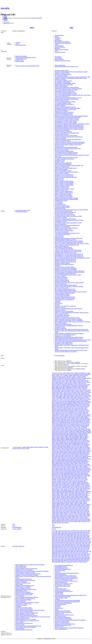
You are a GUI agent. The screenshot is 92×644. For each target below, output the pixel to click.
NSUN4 (63, 448)
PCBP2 (57, 454)
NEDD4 (88, 445)
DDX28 (74, 402)
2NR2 (60, 537)
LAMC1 (71, 428)
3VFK (53, 544)
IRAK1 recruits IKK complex (62, 288)
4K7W (69, 546)
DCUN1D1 (59, 402)
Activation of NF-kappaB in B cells (63, 74)
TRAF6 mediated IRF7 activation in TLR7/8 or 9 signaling (68, 319)
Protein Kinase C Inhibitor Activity (23, 604)
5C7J (67, 549)
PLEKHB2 (84, 456)
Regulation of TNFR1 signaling (62, 167)
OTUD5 (70, 451)
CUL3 (64, 400)
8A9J (71, 558)
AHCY (54, 376)
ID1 (66, 421)
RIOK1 (74, 469)
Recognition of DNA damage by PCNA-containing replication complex (71, 72)
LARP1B (54, 429)
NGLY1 (82, 446)
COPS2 (67, 398)
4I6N (87, 545)
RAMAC (54, 467)
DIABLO (61, 403)
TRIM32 (58, 498)
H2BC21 (67, 416)
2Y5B (53, 538)
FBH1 (82, 409)
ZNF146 (81, 520)
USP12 (80, 508)
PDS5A (88, 454)
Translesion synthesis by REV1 (62, 70)
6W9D (76, 554)
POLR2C (78, 458)
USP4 (88, 511)
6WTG (53, 555)
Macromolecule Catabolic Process (63, 585)
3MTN (72, 541)
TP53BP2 (58, 495)
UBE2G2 (77, 503)
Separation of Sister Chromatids (62, 130)
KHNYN (77, 425)
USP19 (65, 510)
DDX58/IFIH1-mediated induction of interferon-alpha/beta (68, 89)
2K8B (62, 535)
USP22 (76, 510)
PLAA (73, 456)
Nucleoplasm (58, 38)
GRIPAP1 (57, 415)
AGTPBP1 (88, 374)
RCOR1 (62, 468)
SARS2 (82, 476)
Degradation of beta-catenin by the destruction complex (68, 108)
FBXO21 (54, 411)
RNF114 (62, 471)
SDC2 (63, 477)
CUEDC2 (54, 400)
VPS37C (66, 515)
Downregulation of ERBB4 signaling (63, 81)
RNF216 (58, 473)
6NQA (81, 551)
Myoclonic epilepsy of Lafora (62, 150)
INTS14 (73, 422)
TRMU (54, 499)
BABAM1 (65, 385)
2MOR (85, 536)
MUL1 (88, 441)
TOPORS (80, 494)
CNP (89, 396)
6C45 (14, 546)
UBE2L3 (54, 504)
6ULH (86, 553)
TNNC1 (83, 493)
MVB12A (54, 442)
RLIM (84, 469)
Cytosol (17, 44)
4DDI (66, 545)
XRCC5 (59, 517)
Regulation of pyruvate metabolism (63, 336)
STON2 (82, 485)
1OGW (77, 531)
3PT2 (65, 542)
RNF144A (87, 471)
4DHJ (69, 545)
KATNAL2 (78, 424)
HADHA (79, 416)
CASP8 (80, 390)
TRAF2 (70, 495)
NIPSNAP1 (55, 447)
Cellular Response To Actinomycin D (24, 623)
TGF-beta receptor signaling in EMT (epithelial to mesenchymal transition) (72, 124)
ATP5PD (57, 383)
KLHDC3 (61, 426)
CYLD (79, 400)
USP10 (73, 508)
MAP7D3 (62, 432)
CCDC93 (82, 391)
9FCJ (81, 562)
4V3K (67, 548)
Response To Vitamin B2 (21, 582)
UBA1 (77, 501)
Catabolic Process (59, 594)
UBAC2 (54, 502)
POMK (87, 458)
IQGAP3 (77, 422)
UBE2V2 (88, 504)
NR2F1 (88, 447)
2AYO (78, 532)
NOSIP (65, 447)
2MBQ (72, 536)
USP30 (60, 511)
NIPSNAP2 (60, 447)
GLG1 (77, 413)
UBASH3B (72, 502)
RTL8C (67, 476)
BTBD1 (54, 389)
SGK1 (82, 478)
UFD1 (74, 507)
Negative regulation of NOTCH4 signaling (65, 293)
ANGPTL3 (69, 377)
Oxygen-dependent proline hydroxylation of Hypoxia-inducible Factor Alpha (72, 77)
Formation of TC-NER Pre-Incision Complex (65, 219)
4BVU (60, 545)
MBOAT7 (85, 433)
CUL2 (61, 400)
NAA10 (80, 442)
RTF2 (60, 476)
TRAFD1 (54, 497)
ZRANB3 (59, 523)
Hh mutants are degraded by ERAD (63, 171)
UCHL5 (66, 507)
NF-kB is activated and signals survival (64, 115)
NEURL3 (68, 446)
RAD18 (76, 465)
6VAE (66, 554)
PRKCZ (68, 462)
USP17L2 (61, 510)
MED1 (61, 434)
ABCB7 (65, 373)
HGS (57, 419)
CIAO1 (69, 396)
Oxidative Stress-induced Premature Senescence (26, 615)
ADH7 (77, 374)
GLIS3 (81, 413)
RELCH (70, 468)
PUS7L (84, 464)
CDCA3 (86, 393)
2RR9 (75, 537)
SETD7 (69, 478)
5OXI (63, 550)
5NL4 (79, 549)
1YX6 (72, 532)
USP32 (67, 511)
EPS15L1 (75, 407)
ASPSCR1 (80, 382)
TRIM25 (81, 497)
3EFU (60, 540)
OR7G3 (72, 450)
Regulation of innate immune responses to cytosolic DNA (68, 145)
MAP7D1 (57, 432)
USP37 (81, 511)
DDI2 (66, 402)
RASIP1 (69, 467)
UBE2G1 (72, 503)
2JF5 (83, 533)
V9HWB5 (19, 529)
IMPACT (54, 422)
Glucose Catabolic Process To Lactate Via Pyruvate (27, 621)
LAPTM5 (84, 428)
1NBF (74, 531)
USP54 (78, 512)
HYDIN (58, 421)
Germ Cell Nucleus (20, 622)
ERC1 (79, 407)
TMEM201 (83, 491)
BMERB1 (69, 387)
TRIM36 (62, 498)
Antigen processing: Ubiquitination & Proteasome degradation (69, 333)
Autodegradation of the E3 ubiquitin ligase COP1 (66, 147)
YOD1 (81, 517)
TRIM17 (68, 497)
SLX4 (75, 481)
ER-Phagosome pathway (60, 80)
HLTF (70, 419)
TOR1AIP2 (85, 494)
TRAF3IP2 (75, 495)
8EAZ (53, 559)
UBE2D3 (54, 503)
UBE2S (76, 504)
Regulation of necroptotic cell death (63, 194)
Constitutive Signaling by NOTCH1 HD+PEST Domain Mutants (70, 142)
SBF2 (89, 476)
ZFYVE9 (73, 520)
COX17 (57, 399)
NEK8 (58, 446)
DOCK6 (77, 404)
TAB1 (83, 486)
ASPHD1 (75, 382)
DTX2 (88, 404)
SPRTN (79, 484)
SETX (73, 478)
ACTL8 (73, 374)
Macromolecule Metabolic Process (63, 569)
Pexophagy (57, 305)
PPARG (60, 459)
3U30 (80, 542)
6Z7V (57, 555)
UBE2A (77, 502)
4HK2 (78, 545)
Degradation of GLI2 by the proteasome (64, 176)
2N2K (57, 537)
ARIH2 (71, 381)
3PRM (62, 542)
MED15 (64, 434)
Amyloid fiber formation (60, 328)
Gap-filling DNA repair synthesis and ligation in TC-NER (68, 223)
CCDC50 (73, 391)
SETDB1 (46, 447)
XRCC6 (63, 517)
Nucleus (57, 37)
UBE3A (54, 506)
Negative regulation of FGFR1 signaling (64, 181)
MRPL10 (82, 437)
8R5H (59, 561)
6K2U (68, 551)
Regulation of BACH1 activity (62, 316)
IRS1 (81, 422)
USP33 (71, 511)
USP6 (82, 512)
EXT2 (72, 408)
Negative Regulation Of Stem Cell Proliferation (26, 569)
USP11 (77, 508)
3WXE (67, 544)
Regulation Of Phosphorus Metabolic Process (26, 589)
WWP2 (85, 516)
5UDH (66, 550)
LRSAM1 (88, 429)
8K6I (73, 559)
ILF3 (85, 421)
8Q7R (56, 561)
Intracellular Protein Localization (23, 592)
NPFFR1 (69, 447)
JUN (70, 424)
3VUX (60, 544)
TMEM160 (77, 491)
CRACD (69, 399)
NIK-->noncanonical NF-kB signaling (64, 195)
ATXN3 (66, 383)
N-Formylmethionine (60, 355)
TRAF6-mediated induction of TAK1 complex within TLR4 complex (71, 292)
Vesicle (56, 51)
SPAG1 (61, 484)
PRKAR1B (59, 462)
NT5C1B (67, 448)
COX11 (54, 399)
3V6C (86, 542)
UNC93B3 (61, 508)
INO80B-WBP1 (63, 422)
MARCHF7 (66, 433)
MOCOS (58, 437)
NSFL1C (54, 448)
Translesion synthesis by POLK (62, 186)
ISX (83, 422)
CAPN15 (63, 390)
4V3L (70, 548)
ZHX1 (77, 520)
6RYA (59, 553)
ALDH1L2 (58, 376)
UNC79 (57, 508)
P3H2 (58, 452)
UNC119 (24, 448)
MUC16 (80, 441)
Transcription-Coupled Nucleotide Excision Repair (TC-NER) (69, 220)
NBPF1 (54, 443)
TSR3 (65, 499)
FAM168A (65, 409)
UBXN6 (54, 507)
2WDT (84, 537)
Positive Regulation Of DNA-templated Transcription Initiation (30, 565)
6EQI (66, 551)
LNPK (76, 429)
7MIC (76, 557)
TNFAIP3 (58, 493)
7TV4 (53, 558)
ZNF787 (67, 521)
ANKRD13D (67, 378)
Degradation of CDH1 (60, 327)
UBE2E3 (68, 503)
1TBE (89, 531)
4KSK (72, 546)
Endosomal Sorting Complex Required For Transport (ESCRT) (69, 283)
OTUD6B (79, 451)
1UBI (53, 532)
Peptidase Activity (59, 608)
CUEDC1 (89, 399)
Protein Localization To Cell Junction (24, 595)
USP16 (57, 510)
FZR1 (66, 412)
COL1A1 (54, 398)
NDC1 (70, 445)
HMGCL (78, 419)
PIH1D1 (54, 456)
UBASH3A (66, 502)
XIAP (88, 516)
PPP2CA (89, 459)
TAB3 (89, 486)
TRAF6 (87, 495)
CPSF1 (61, 399)
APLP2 (84, 379)
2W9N (81, 537)
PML (53, 458)
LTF (56, 430)
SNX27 (54, 484)
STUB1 (54, 486)
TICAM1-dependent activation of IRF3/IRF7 (65, 273)
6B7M (59, 551)
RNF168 (72, 472)
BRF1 (84, 387)
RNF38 (66, 473)
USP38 (85, 511)
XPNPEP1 (54, 517)
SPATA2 (65, 484)
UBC (72, 28)
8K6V (79, 559)
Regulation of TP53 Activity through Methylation (66, 228)
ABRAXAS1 (77, 373)
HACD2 (75, 416)
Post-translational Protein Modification (64, 565)
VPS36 (54, 515)
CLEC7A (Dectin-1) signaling (62, 173)
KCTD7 (54, 425)
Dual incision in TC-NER (61, 221)
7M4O (69, 557)
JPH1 (67, 424)
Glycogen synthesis (59, 146)
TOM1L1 (62, 494)
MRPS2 (86, 438)
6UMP (53, 554)
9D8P (56, 562)
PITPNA (69, 456)
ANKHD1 (79, 377)
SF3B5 (76, 478)
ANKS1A (79, 378)
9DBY (59, 562)
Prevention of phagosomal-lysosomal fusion (65, 297)
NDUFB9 (74, 445)
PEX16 (67, 455)
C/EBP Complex (19, 584)
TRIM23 (77, 497)
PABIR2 (65, 452)
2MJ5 (81, 536)
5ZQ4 (75, 550)
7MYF (79, 557)
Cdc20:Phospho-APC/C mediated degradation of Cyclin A (68, 98)
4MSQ (57, 548)
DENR (86, 402)
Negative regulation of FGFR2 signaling (64, 182)
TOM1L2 (67, 494)
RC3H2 (54, 468)
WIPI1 (28, 448)
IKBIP (74, 421)
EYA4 (76, 408)
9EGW (75, 562)
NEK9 (61, 446)
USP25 (83, 510)
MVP (58, 442)
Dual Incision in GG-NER (61, 217)
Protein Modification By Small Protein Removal (66, 577)
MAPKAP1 (72, 432)
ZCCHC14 (77, 519)
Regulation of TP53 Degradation (62, 227)
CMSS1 (86, 396)
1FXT (65, 531)
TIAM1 (77, 490)
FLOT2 (88, 411)
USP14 (87, 508)
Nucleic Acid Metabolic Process (62, 623)
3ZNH (77, 544)
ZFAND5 (59, 520)
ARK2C (74, 381)
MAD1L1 (67, 430)
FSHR (57, 412)
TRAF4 (79, 495)
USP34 (74, 511)
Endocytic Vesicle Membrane (62, 50)
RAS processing (59, 303)
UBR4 (79, 506)
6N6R (78, 551)
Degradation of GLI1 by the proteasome (64, 175)
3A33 (68, 538)
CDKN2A (65, 394)
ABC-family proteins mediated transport (64, 151)
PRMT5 (75, 462)
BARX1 (54, 386)
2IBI (78, 533)
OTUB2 (54, 451)
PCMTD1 (64, 454)
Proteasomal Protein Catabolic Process (64, 591)
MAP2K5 (80, 430)
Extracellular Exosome (21, 45)
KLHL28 (75, 426)
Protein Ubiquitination (60, 65)
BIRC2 (86, 386)
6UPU (60, 554)
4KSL (75, 546)
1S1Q (84, 531)
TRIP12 (79, 498)
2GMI (72, 533)
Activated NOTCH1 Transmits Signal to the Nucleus (67, 119)
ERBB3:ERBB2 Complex (21, 591)
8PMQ (88, 559)
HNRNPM (54, 420)
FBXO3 (58, 411)
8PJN (85, 559)
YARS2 (70, 517)
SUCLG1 (61, 486)
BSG (86, 387)
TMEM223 (88, 491)
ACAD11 (89, 373)
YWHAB (85, 517)
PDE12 (76, 454)
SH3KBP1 (54, 480)
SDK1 (76, 477)
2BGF (82, 532)
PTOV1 (76, 464)
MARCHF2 (88, 432)
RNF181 (80, 472)
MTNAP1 (64, 441)
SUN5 (69, 486)
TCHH (70, 489)
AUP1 (79, 383)
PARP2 (85, 452)
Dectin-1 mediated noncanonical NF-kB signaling (66, 172)
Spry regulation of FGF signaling (62, 82)
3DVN (53, 540)
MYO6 (72, 442)
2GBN (66, 533)
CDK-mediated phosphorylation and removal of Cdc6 (67, 233)
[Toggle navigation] (1, 13)
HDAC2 (62, 417)
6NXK (84, 551)
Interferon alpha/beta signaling (62, 280)
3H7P (66, 540)
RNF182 (84, 472)
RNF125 (74, 471)
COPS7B (79, 398)
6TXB (83, 553)
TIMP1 (81, 490)
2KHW (71, 535)
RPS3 (83, 475)
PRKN (71, 462)
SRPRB (57, 485)
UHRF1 (80, 507)
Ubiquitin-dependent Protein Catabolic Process (66, 576)
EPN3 (68, 407)
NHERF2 (86, 446)
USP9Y (57, 514)
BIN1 (83, 386)
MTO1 (68, 441)
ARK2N (79, 381)
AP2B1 (69, 379)
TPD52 (62, 495)
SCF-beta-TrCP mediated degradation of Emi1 (65, 93)
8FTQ (59, 559)
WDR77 (65, 516)
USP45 (61, 512)
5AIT (59, 549)
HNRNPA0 (87, 419)
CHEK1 (89, 395)
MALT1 (71, 430)
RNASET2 (89, 469)
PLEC (80, 456)
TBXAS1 (57, 489)
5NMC (88, 549)
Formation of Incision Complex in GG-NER (65, 215)
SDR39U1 (80, 477)
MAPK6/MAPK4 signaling (61, 201)
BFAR (80, 386)
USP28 (54, 511)
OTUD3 (62, 451)
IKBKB (78, 421)
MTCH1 (85, 439)
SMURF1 (54, 482)
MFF (80, 434)
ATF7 (53, 383)
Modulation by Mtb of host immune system (65, 298)
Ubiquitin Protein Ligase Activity (62, 586)
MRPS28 (68, 439)
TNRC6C (54, 494)
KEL (69, 425)
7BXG (75, 555)
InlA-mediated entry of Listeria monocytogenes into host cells (69, 257)
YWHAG (54, 519)
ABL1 (72, 373)
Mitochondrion (58, 40)
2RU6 (78, 537)
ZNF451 (54, 521)
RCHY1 (58, 468)
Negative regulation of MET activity (63, 229)
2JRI (86, 533)
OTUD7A (84, 451)
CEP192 (54, 395)
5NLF (82, 549)
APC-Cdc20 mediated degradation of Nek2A (65, 102)
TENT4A (54, 490)
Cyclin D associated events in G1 (62, 234)
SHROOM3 (70, 480)
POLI (74, 458)
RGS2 (53, 469)
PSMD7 (62, 464)
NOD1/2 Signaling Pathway (61, 86)
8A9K (74, 558)
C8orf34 (79, 389)
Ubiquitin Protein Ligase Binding (62, 61)
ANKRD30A (74, 378)
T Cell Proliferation (20, 596)
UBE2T (80, 504)
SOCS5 (57, 484)
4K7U (66, 546)
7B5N (66, 555)
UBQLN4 (75, 506)
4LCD (78, 546)
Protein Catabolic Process (61, 589)
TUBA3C (79, 499)
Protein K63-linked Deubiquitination (63, 603)
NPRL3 (81, 447)
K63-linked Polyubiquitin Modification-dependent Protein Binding (70, 620)
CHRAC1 (61, 396)
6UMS (57, 554)
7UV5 (56, 558)
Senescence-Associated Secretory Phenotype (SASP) (67, 133)
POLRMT (82, 458)
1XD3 (62, 532)
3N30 (76, 541)
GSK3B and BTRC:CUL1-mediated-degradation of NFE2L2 (69, 326)
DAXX (82, 400)
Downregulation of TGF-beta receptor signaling (66, 121)
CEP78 (61, 395)
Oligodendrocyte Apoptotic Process (24, 608)
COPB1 (64, 398)
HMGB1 (73, 419)
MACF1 (62, 430)
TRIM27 (54, 498)
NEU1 (65, 446)
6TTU (77, 553)
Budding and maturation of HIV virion (64, 85)
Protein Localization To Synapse (23, 588)
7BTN (17, 546)
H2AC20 (62, 416)
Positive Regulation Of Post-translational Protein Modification (69, 628)
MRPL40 (72, 438)
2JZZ (53, 535)
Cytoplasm (18, 42)
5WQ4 (69, 550)
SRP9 (53, 485)
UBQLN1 (65, 506)
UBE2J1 (81, 503)
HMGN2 (82, 419)
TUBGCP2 (59, 501)
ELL (81, 406)
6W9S (82, 554)
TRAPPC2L (63, 497)
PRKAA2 (54, 462)
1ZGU (75, 532)
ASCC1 (63, 382)
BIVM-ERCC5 (62, 387)
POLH (71, 458)
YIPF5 (73, 517)
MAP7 (53, 432)
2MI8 (79, 536)
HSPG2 (85, 420)
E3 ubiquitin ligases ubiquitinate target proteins (66, 253)
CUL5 (75, 400)
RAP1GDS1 (59, 467)
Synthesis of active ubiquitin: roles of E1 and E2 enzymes (68, 250)
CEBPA (24, 447)
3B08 (78, 538)
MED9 (72, 434)
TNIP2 (70, 493)
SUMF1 (65, 486)
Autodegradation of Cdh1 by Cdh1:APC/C (65, 91)
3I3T (75, 540)
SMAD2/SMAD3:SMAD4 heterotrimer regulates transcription (69, 128)
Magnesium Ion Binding (21, 56)
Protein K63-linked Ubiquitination (63, 617)
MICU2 (63, 435)
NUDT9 (76, 448)
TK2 (86, 490)
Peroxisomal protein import (61, 277)
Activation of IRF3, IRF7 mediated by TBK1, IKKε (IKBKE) (69, 286)
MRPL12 (87, 437)
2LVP (59, 536)
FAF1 (83, 408)
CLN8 (76, 396)
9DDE (62, 562)
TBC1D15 (73, 488)
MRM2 (74, 437)
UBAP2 (62, 502)
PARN (77, 452)
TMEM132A (71, 491)
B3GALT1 (54, 385)
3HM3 (72, 540)
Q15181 (14, 529)
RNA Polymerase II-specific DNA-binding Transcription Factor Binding (32, 571)
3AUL (75, 538)
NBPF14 (71, 443)
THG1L (69, 490)
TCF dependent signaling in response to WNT (65, 109)
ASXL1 (84, 382)
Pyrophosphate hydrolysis (21, 212)
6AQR (56, 551)
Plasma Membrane (59, 46)
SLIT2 (71, 481)
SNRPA (79, 482)
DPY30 (84, 404)
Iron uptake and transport (61, 284)
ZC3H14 (72, 519)
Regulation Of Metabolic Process (23, 583)
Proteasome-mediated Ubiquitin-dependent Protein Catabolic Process (71, 595)
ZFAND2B (87, 519)
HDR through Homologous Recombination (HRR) (66, 199)
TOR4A (54, 495)
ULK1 (88, 507)
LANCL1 (75, 428)
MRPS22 (54, 439)
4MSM (54, 548)
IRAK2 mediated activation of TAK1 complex (65, 290)
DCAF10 (54, 402)
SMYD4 (63, 482)
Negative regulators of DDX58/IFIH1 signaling (66, 285)
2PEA (72, 537)
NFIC (75, 446)
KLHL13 (70, 426)
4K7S (63, 546)
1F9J (62, 531)
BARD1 (88, 385)
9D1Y (88, 561)
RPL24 (83, 473)
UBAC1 (87, 501)
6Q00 (53, 553)
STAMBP (72, 485)
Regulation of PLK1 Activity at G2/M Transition (66, 135)
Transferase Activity (59, 613)
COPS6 (75, 398)
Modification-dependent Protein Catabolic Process (66, 66)
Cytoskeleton (18, 606)
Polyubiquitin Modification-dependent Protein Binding (67, 600)
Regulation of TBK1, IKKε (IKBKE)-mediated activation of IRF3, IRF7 (71, 329)
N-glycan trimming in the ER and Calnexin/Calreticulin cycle (69, 165)
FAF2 (86, 408)
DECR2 (82, 402)
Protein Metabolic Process (61, 567)
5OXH (60, 550)
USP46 (64, 512)
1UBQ (56, 532)
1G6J (68, 531)
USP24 (79, 510)
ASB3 (60, 382)
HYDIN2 (62, 421)
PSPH (69, 464)
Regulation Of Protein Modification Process (65, 624)
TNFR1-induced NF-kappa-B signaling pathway (66, 168)
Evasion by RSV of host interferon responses (65, 335)
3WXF (70, 544)
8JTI (65, 559)
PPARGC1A (64, 459)
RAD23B (85, 465)
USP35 (78, 511)
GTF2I (75, 415)
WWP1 (81, 516)
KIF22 (53, 426)
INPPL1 (69, 422)
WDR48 (88, 515)
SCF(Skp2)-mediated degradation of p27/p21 (65, 107)
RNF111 (57, 471)
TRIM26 (86, 497)
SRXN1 (68, 485)
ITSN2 (57, 424)
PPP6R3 (77, 460)
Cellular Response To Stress (61, 598)
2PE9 (69, 537)
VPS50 (70, 515)
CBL (53, 391)
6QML (56, 553)
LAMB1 (66, 428)
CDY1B (75, 394)
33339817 (82, 369)
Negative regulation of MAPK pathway (64, 193)
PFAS (70, 455)
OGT (57, 450)
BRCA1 (76, 387)
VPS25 (84, 514)
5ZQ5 (78, 550)
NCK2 (53, 445)
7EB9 (85, 555)
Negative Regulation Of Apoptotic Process (25, 598)
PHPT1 (87, 455)
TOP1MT (71, 494)
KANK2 (73, 424)
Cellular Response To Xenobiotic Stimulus (25, 572)
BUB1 (67, 389)
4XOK (76, 548)
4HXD (81, 545)
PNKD (59, 458)
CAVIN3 (89, 390)
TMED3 (54, 491)
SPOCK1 (74, 484)
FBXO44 (67, 411)
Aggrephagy (58, 301)
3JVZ (86, 540)
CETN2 (72, 395)
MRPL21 (59, 438)
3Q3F (71, 542)
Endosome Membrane (60, 47)
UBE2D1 (85, 502)
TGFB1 (62, 490)
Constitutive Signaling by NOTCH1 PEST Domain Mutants (69, 137)
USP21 (72, 510)
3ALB (71, 538)
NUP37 (85, 448)
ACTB (61, 374)
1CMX (56, 531)
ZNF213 (89, 520)
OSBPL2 (76, 450)
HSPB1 (32, 447)
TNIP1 (66, 493)
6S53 (62, 553)
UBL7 (61, 506)
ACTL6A (69, 374)
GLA (74, 413)
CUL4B (72, 400)
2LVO (56, 536)
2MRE (88, 536)
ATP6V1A (61, 383)
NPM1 (77, 447)
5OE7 (53, 550)
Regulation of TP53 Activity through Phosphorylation (67, 225)
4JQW (56, 546)
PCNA (68, 454)
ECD (56, 406)
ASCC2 (67, 382)
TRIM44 (71, 498)
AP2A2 (66, 379)
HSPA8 (81, 420)
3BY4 (84, 538)
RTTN (70, 476)
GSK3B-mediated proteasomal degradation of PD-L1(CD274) (69, 337)
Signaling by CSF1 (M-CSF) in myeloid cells (65, 306)
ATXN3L (70, 383)
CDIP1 (57, 394)
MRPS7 (72, 439)
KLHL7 (79, 426)
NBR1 (82, 443)
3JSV (83, 540)
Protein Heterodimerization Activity (24, 579)
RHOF (61, 469)
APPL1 (60, 381)
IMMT (88, 421)
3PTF (68, 542)
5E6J (73, 549)
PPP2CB (54, 460)
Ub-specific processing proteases (62, 206)
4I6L (84, 545)
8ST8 (71, 561)
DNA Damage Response (60, 604)
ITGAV (89, 422)
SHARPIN (59, 480)
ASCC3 (71, 382)
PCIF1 (60, 454)
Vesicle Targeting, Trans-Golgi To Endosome (26, 627)
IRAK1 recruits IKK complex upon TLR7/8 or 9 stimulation (69, 320)
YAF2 (66, 517)
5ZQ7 (84, 550)
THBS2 (66, 490)
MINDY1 (67, 435)
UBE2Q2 (67, 504)
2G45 (53, 533)
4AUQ (89, 544)
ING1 (58, 422)
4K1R (60, 546)
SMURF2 (59, 482)
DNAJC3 (59, 404)
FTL (60, 412)
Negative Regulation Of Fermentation (24, 609)
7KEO (59, 557)
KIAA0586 (82, 425)
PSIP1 (68, 463)
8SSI (65, 561)
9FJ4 (86, 562)
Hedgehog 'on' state (59, 178)
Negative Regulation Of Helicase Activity (25, 614)
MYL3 (69, 442)
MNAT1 (54, 437)
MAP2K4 (76, 430)
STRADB (87, 485)
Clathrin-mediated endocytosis (62, 246)
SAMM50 (78, 476)
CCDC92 (77, 391)
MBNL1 (80, 433)
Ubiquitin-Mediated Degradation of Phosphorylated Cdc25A (69, 238)
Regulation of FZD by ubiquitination (63, 163)
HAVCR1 (88, 416)
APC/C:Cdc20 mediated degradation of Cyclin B (66, 90)
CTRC (85, 399)
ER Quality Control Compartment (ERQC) (65, 267)
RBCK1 (82, 467)
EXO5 (65, 408)
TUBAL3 (54, 501)
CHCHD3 (81, 395)
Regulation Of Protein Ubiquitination (63, 612)
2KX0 (84, 535)
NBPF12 (66, 443)
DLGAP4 (66, 403)
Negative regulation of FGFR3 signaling (64, 184)
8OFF (82, 559)
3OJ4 (56, 542)
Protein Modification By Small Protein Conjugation (67, 573)
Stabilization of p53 (59, 237)
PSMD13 (81, 463)
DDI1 (63, 402)
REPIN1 (74, 468)
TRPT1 (57, 499)
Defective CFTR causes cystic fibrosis (64, 197)
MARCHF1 (83, 432)
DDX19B (70, 402)
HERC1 (82, 417)
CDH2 (89, 393)
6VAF (69, 554)
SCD (57, 477)
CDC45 (78, 393)
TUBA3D (83, 499)
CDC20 (58, 393)
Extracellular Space (59, 35)
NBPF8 (75, 443)
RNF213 (54, 473)
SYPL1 (80, 486)
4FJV (75, 545)
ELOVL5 (84, 406)
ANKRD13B (61, 378)
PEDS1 (54, 455)
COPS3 (71, 398)
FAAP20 (79, 408)
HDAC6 (70, 417)
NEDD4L (54, 446)
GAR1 (76, 412)
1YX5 (69, 532)
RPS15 (73, 475)
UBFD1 (58, 506)
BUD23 (71, 389)
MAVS (76, 433)
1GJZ (71, 531)
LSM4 (53, 430)
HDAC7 (74, 417)
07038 (53, 526)
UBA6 (84, 501)
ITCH (86, 422)
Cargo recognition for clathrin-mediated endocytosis (67, 245)
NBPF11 (62, 443)
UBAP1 (58, 502)
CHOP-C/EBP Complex (21, 566)
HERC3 (86, 417)
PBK (88, 452)
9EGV (72, 562)
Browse (5, 16)
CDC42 (69, 393)
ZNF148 (85, 520)
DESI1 (89, 402)
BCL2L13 (69, 386)
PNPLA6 (63, 458)
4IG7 (89, 545)
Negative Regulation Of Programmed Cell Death (27, 597)
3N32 (78, 541)
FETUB (75, 411)
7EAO (82, 555)
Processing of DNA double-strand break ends (65, 212)
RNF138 (83, 471)
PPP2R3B (68, 460)
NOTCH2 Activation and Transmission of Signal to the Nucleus (69, 143)
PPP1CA (76, 459)
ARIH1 (67, 381)
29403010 (78, 369)
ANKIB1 (84, 377)
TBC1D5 (87, 488)
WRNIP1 (73, 516)
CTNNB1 (81, 399)
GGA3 (67, 413)
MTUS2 (76, 441)
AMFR (74, 376)
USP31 (64, 511)
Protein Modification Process (61, 568)
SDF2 (73, 477)
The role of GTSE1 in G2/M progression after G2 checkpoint (69, 242)
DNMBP (68, 404)
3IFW (77, 540)
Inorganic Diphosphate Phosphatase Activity (26, 57)
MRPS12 (77, 438)
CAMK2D (59, 390)
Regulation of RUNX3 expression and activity (65, 262)
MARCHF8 (72, 433)
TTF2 (75, 499)
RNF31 (62, 473)
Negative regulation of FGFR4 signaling (64, 185)
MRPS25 (63, 439)
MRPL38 (68, 438)
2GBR (69, 533)
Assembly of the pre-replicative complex (64, 231)
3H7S (69, 540)
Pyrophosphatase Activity (21, 59)
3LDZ (66, 541)
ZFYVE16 (68, 520)
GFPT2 (57, 413)
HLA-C (66, 419)
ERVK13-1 (54, 408)
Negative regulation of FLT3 (61, 314)
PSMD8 (66, 464)
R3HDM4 (54, 465)
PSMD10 (76, 463)
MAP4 (89, 430)
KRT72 (87, 426)
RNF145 (59, 472)
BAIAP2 (81, 385)
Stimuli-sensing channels (61, 138)
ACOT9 (54, 374)
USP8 (88, 512)
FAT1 (79, 409)
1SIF (86, 531)
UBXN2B (87, 506)
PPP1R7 (85, 459)
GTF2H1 (62, 415)
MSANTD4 (80, 439)
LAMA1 (58, 428)
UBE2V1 (84, 504)
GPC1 (87, 413)
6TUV (80, 553)
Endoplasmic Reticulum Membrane (63, 43)
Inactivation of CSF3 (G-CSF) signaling (64, 311)
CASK (77, 390)
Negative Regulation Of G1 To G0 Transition (26, 619)
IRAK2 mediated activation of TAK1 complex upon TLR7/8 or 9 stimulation (72, 322)
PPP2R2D (63, 460)
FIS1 (81, 411)
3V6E (89, 542)
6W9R (79, 554)
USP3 (57, 511)
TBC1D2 (82, 488)
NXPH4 (54, 450)
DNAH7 (79, 403)
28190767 (39, 18)
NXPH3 (89, 448)
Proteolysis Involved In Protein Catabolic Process (66, 581)
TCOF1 (73, 489)
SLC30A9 (85, 480)
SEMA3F (54, 478)
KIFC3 (57, 426)
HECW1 (78, 417)
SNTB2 (83, 482)
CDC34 (65, 393)
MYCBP (61, 442)
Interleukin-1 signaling (60, 276)
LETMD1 (59, 429)
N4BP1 (76, 442)
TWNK (64, 501)
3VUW (57, 544)
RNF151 (63, 472)
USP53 (75, 512)
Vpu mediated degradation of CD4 (63, 103)
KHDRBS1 (72, 425)
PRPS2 (54, 463)
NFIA (72, 446)
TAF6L (60, 488)
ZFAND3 (54, 520)
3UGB (83, 542)
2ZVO (65, 538)
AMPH (82, 376)
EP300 (58, 407)
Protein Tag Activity (59, 59)
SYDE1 (76, 486)
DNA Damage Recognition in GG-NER (64, 214)
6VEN (72, 554)
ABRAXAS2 (83, 373)
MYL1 (65, 442)
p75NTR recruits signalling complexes (64, 113)
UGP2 (77, 507)
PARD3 (74, 452)
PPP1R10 (80, 459)
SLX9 (78, 481)
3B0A (80, 538)
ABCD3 (69, 373)
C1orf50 (75, 389)
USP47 (68, 512)
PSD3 (65, 463)
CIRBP (72, 396)
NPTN (84, 447)
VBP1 (66, 514)
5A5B (85, 548)
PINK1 (62, 456)
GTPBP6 (54, 416)
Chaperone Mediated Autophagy (62, 294)
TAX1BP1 (68, 488)
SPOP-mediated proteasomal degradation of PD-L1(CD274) (69, 339)
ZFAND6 (63, 520)
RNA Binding (58, 57)
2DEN (85, 532)
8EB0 (56, 559)
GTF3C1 (84, 415)
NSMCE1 (59, 448)
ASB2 (57, 382)
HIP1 (60, 419)
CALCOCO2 (84, 389)
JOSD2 (64, 424)
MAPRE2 (77, 432)
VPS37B (62, 515)
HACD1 (71, 416)
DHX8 (57, 403)
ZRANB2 (54, 523)
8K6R (76, 559)
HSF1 (78, 420)
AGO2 (80, 374)
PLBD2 (76, 456)
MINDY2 (72, 435)
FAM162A (60, 409)
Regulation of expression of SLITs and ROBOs (66, 268)
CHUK (65, 396)
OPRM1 (68, 450)
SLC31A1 (54, 481)
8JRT (62, 559)
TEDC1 (89, 489)
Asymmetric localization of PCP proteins (64, 159)
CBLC (59, 391)
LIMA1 (63, 429)
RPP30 (66, 475)
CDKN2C (70, 394)
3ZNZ (83, 544)
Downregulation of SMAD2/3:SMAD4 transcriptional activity (69, 125)
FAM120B (54, 409)
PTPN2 (80, 464)
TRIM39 (67, 498)
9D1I (85, 561)
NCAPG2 (86, 443)
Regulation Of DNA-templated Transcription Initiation (28, 574)
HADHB (84, 416)
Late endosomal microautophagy (62, 296)
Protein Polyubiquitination (61, 582)
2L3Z (87, 535)
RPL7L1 (59, 475)
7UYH (59, 558)
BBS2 (57, 386)
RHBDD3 (57, 469)
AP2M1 (73, 379)
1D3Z (60, 531)
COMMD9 (59, 398)
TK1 (84, 490)
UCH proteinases (59, 202)
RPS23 (76, 475)
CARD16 (68, 390)
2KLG (78, 535)
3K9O (53, 541)
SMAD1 (81, 481)
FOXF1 (54, 412)
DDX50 (78, 402)
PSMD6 (58, 464)
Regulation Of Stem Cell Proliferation (24, 570)
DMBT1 (70, 403)
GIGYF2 (71, 413)
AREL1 (63, 381)
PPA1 (32, 28)
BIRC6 (57, 387)
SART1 (86, 476)
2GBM (63, 533)
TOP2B (76, 494)
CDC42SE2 (74, 393)
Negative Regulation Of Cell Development (25, 580)
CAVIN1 (84, 390)
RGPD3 (88, 468)
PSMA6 (72, 463)
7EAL (78, 555)
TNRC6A (88, 493)
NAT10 (88, 442)
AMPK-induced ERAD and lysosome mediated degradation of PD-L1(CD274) (73, 340)
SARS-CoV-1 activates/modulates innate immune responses (69, 309)
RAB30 (59, 465)
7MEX (73, 557)
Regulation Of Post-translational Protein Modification (67, 602)
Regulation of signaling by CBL (62, 281)
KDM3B (58, 425)
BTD (61, 389)
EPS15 (71, 407)
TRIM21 (73, 497)
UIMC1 (84, 507)
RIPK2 (81, 469)
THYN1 (73, 490)
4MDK (85, 546)
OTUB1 (88, 450)
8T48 (79, 561)
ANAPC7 (64, 377)
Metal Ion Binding (20, 61)
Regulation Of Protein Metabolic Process (25, 585)
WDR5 (54, 516)
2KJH (75, 535)
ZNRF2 (83, 521)
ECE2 (59, 406)
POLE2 (67, 458)
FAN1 (73, 409)
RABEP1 (69, 465)
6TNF (74, 553)
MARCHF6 (60, 433)
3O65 (87, 541)
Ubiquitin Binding (59, 593)
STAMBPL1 (77, 485)
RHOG (65, 469)
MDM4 (54, 434)
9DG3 (66, 562)
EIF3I (74, 406)
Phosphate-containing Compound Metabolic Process (27, 66)
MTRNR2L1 (41, 447)
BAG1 (74, 385)
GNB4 (84, 413)
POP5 (53, 459)
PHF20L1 (78, 455)
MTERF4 (54, 441)
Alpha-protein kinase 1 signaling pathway (64, 300)
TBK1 (53, 489)
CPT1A (65, 399)
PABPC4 (70, 452)
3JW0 (89, 540)
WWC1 (78, 516)
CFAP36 (76, 395)
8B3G (83, 558)
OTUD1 (58, 451)
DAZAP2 (86, 400)
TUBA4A (88, 499)
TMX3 (53, 493)
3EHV (63, 540)
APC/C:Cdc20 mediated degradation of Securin (66, 94)
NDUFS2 (79, 445)
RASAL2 (65, 467)
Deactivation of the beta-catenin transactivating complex (68, 149)
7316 (53, 524)
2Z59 (56, 538)
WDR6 (61, 516)
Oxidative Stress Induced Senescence (63, 132)
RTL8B (63, 476)
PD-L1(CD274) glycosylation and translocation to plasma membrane (71, 341)
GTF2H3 (66, 415)
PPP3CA (73, 460)
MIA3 (83, 434)
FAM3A (69, 409)
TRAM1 (58, 497)
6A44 (53, 551)
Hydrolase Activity (20, 60)
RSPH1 (54, 476)
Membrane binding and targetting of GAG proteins (66, 99)
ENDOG (54, 407)
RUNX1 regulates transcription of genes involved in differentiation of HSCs (72, 258)
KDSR (62, 425)
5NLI (85, 549)
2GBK (59, 533)
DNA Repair (58, 607)
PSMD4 (54, 464)
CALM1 (54, 390)
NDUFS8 (84, 445)
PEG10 (60, 455)
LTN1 (59, 430)
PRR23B (57, 463)
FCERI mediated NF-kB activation (63, 141)
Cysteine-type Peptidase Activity (62, 590)
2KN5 (81, 535)
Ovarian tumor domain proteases (62, 207)
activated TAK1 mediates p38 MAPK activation (66, 154)
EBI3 (53, 406)
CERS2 (68, 395)
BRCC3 (80, 387)
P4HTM (61, 452)
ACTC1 (65, 374)
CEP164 (87, 394)
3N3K (81, 541)
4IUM (53, 546)
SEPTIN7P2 (64, 478)
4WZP (73, 548)
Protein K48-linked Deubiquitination (63, 619)
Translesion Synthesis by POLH (62, 73)
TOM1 (58, 494)
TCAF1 (61, 489)
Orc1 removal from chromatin (62, 232)
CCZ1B (86, 391)
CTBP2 (77, 399)
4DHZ (72, 545)
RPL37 (86, 473)
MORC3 (67, 437)
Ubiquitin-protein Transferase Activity (64, 584)
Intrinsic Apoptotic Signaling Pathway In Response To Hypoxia (30, 610)
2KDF (68, 535)
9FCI (78, 562)
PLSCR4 (89, 456)
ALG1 (62, 376)
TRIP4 (83, 498)
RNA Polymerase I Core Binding (23, 587)
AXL (85, 383)
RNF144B (54, 472)
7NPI (82, 557)
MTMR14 (59, 441)
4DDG (63, 545)
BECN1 (77, 386)
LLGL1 (73, 429)
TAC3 (53, 488)
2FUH (88, 532)
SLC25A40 (75, 480)
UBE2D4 (59, 503)
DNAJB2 (54, 404)
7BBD (69, 555)
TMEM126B (65, 491)
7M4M (63, 557)
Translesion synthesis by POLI (62, 188)
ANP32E (54, 379)
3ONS (59, 542)
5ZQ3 (72, 550)
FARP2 (76, 409)
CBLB (56, 391)
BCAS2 (61, 386)
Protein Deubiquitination (60, 574)
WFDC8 (69, 516)
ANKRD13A (55, 378)
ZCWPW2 (82, 519)
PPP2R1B (59, 460)
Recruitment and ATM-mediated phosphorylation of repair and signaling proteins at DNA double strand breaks (71, 210)
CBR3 (66, 391)
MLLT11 (86, 435)
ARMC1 (83, 381)
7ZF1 (65, 558)
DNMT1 (73, 404)
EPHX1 (61, 407)
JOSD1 (60, 424)
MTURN (72, 441)
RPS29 (79, 475)
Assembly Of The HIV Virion (62, 100)
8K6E (67, 559)
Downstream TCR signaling (61, 111)
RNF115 (66, 471)
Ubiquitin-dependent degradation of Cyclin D (65, 240)
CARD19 (73, 390)
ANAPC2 (59, 377)
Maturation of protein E (60, 307)
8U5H (82, 561)
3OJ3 (53, 542)
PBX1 (53, 454)
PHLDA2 (82, 455)
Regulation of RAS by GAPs (61, 190)
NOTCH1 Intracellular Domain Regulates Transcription (68, 117)
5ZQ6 (81, 550)
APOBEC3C (55, 381)
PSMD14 (85, 463)
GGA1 (64, 413)
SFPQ (79, 478)
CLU (83, 396)
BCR (73, 386)
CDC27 (61, 393)
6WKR (89, 554)
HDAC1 (58, 417)
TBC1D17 (78, 488)
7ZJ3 (68, 558)
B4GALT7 (60, 385)
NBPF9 (78, 443)
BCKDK (65, 386)
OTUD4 (66, 451)
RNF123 (70, 471)
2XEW (88, 537)
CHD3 (85, 395)
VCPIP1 (75, 514)
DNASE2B (64, 404)
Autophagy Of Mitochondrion (22, 618)
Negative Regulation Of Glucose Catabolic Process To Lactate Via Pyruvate (33, 617)
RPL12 (76, 473)
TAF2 (56, 488)
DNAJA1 (83, 403)
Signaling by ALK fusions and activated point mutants (67, 318)
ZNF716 (63, 521)
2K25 (56, 535)
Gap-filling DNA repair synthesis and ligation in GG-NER (68, 216)
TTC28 (68, 499)
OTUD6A (74, 451)
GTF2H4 (71, 415)
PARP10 (81, 452)
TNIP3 (73, 493)
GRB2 (53, 415)
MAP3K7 (85, 430)
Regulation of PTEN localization (62, 263)
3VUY (64, 544)
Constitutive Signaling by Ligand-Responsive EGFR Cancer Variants (71, 78)
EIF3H (71, 406)
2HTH (76, 533)
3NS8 (84, 541)
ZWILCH (67, 523)
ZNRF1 (79, 521)
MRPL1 (78, 437)
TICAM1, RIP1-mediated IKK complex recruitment (67, 87)
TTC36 (72, 499)
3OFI (90, 541)
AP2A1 (62, 379)
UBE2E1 (63, 503)
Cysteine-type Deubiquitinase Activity (64, 580)
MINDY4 (81, 435)
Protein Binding (58, 58)
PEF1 (57, 455)
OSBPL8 (80, 450)
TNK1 (77, 493)
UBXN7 (58, 507)
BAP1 (85, 385)
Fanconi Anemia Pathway (61, 224)
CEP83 (65, 395)
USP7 (85, 512)
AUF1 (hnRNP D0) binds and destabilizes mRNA (66, 158)
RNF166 (67, 472)
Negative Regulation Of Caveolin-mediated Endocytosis (28, 626)
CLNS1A (79, 396)
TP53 (18, 448)
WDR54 (57, 516)
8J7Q (23, 546)
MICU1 (59, 435)
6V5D (63, 554)
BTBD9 (58, 389)
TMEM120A (59, 491)
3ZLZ (74, 544)
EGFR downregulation (60, 106)
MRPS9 (76, 439)
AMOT (78, 376)
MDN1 (57, 434)
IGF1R (71, 421)
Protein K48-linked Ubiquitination (63, 597)
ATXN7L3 (75, 383)
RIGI (71, 469)
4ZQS (82, 548)
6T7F (68, 553)
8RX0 (62, 561)
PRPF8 (88, 462)
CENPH (83, 394)
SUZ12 (72, 486)
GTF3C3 (89, 415)
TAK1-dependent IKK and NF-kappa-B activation (66, 152)
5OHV (56, 550)
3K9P (56, 541)
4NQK (60, 548)
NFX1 (78, 446)
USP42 (57, 512)
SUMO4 (14, 448)
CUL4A (68, 400)
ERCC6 (83, 407)
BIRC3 (54, 387)
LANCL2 (80, 428)
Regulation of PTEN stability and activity (64, 264)
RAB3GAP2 (64, 465)
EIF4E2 (78, 406)
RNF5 (72, 473)
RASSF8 (73, 467)
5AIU (62, 549)
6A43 (87, 550)
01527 (14, 526)
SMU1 (85, 481)
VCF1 (69, 514)
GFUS (60, 413)
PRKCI (64, 462)
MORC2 (62, 437)
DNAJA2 (88, 403)
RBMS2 (86, 467)
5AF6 (56, 549)
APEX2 (80, 379)
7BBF (72, 555)
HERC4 (54, 419)
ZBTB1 (63, 519)
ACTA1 (58, 374)
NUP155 (81, 448)
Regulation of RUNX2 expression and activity (65, 259)
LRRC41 (83, 429)
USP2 (69, 510)
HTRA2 (88, 420)
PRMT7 (79, 462)
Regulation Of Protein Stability (62, 621)
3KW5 (63, 541)
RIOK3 (77, 469)
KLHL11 (66, 426)
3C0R (87, 538)
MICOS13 (54, 435)
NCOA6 (62, 445)
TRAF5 (83, 495)
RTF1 (57, 476)
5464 (14, 524)
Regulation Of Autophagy (21, 605)
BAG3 (77, 385)
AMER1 (71, 376)
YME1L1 (77, 517)
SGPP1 (86, 478)
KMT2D (83, 426)
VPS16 (81, 514)
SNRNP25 (74, 482)
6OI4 (87, 551)
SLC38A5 (59, 481)
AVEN (82, 383)
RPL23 (79, 473)
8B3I (86, 558)
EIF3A (68, 406)
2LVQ (62, 536)
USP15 (54, 510)
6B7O (63, 551)
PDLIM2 (80, 454)
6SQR (65, 553)
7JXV (88, 555)
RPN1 (62, 475)
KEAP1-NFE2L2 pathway (61, 323)
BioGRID (6, 23)
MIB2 (86, 434)
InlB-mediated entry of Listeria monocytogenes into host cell (69, 254)
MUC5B (84, 441)
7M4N (66, 557)
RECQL (66, 468)
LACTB (54, 428)
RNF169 (76, 472)
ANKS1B (84, 378)
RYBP (74, 476)
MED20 (68, 434)
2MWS (54, 537)
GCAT (53, 413)
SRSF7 (60, 485)
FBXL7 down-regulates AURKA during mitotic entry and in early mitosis (72, 244)
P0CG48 (54, 529)
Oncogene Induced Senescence (62, 134)
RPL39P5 (54, 475)
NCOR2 (67, 445)
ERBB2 (28, 447)
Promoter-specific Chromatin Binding (24, 611)
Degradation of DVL (60, 162)
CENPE (79, 394)
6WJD (85, 554)
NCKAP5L (58, 445)
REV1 (77, 468)
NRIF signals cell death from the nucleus (64, 112)
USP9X (54, 514)
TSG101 (61, 499)
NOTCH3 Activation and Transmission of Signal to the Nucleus (69, 271)
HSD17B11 (73, 420)
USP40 (54, 512)
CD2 (89, 391)
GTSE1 (58, 416)
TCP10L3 (77, 489)
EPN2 (65, 407)
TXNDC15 (68, 501)
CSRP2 (73, 399)
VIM (78, 514)
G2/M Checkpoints (59, 236)
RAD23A (80, 465)
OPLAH (64, 450)
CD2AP (54, 393)
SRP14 (88, 484)
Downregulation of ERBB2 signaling (63, 247)
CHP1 (57, 396)
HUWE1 (54, 421)
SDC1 (60, 477)
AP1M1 (58, 379)
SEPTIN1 (59, 478)
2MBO (68, 536)
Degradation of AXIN (60, 160)
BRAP (73, 387)
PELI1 (64, 455)
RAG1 (89, 465)
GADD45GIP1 (71, 412)
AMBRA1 (66, 376)
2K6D (59, 535)
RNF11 (54, 471)
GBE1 (84, 412)
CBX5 (69, 391)
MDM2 (89, 433)
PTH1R (73, 464)
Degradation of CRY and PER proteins (64, 342)
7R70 (89, 557)
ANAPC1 (86, 376)
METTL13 (77, 434)
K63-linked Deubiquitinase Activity (63, 625)
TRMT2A (87, 498)
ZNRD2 (76, 521)
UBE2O (58, 504)
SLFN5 (68, 481)
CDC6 (82, 393)
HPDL (59, 420)
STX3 (57, 486)
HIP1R (63, 419)
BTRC (64, 389)
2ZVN (62, 538)
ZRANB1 (87, 521)
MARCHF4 (55, 433)
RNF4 (69, 473)
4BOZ (56, 545)
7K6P (53, 557)
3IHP (80, 540)
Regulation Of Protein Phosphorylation (24, 593)
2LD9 (53, 536)
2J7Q (81, 533)
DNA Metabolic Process (60, 616)
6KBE (72, 551)
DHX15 (54, 403)
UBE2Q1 (62, 504)
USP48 (71, 512)
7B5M (63, 555)
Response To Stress (59, 626)
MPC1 (70, 437)
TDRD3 (85, 489)
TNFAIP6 (62, 493)
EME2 (88, 406)
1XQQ (66, 532)
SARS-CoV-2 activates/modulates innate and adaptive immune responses (72, 313)
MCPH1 (36, 447)
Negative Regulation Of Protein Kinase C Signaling (27, 602)
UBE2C (81, 502)
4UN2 (64, 548)
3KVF (59, 541)
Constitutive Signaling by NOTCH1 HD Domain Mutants (68, 139)
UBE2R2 (72, 504)
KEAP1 (65, 425)
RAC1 (73, 465)
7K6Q (56, 557)
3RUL (74, 542)
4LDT (81, 546)
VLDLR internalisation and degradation (64, 249)
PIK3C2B (58, 456)
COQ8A (87, 398)
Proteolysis (57, 572)
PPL (69, 459)
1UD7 (59, 532)
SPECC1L (70, 484)
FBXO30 (62, 411)
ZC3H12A (67, 519)
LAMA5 (62, 428)
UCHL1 (62, 507)
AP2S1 (77, 379)
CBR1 (62, 391)
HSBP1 (68, 420)
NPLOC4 (73, 447)
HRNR (65, 420)
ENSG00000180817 (17, 527)
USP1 (70, 508)
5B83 (65, 549)
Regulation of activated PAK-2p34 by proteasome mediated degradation (71, 116)
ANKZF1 (88, 378)
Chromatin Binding (20, 628)
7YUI (63, 558)
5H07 (76, 549)
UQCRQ (66, 508)
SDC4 (66, 477)
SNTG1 (86, 482)
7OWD (85, 557)
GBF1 (87, 412)
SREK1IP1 (83, 484)
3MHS (69, 541)
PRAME (81, 460)
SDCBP (69, 477)
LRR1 (79, 429)
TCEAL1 (66, 489)
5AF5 (53, 549)
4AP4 (86, 544)
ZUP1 (63, 523)
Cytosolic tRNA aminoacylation (23, 210)
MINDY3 (76, 435)
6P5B (90, 551)
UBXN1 (83, 506)
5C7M (70, 549)
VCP (71, 514)
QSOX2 (88, 464)
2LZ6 (65, 536)
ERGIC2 (87, 407)
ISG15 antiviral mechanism (61, 76)
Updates (5, 20)
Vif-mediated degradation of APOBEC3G (64, 104)
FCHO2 (71, 411)
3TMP (77, 542)
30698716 (69, 361)
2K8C (65, 535)
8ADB (77, 558)
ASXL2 (88, 382)
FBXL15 (86, 409)
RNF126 (79, 471)
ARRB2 (87, 381)
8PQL (53, 561)
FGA (78, 411)
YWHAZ (59, 519)
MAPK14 (67, 432)
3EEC (57, 540)
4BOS (53, 545)
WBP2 (80, 515)
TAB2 (86, 486)
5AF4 (88, 548)
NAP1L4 (84, 442)
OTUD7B (89, 451)
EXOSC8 (68, 408)
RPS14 (69, 475)
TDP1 (81, 489)
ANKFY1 (74, 377)
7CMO (20, 546)
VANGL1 (62, 514)
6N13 (75, 551)
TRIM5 (75, 498)
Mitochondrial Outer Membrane (62, 42)
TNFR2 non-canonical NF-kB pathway (64, 191)
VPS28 (88, 514)
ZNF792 (71, 521)
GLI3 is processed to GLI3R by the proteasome (66, 177)
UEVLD (70, 507)
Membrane (57, 48)
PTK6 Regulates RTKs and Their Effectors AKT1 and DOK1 (69, 241)
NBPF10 (58, 443)
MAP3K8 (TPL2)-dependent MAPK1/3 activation (66, 198)
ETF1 (59, 408)
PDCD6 (72, 454)
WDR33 (84, 515)
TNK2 (80, 493)
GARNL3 (80, 412)
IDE (68, 421)
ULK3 (53, 508)
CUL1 (58, 400)
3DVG (90, 538)
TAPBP (63, 488)
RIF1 (68, 469)
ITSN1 (53, 424)
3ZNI (80, 544)
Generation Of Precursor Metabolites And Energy (27, 575)
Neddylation (58, 266)
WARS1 (77, 515)
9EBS (69, 562)
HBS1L (54, 417)
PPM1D (72, 459)
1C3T (53, 531)
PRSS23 (62, 463)
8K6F (70, 559)
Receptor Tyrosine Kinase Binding (23, 600)
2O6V (63, 537)
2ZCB (59, 538)
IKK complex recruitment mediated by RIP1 (65, 289)
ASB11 (54, 382)
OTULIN (54, 452)
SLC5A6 (64, 481)
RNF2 (88, 472)
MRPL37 (63, 438)
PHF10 (73, 455)
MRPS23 (59, 439)
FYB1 (63, 412)
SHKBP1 (64, 480)
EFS (61, 406)
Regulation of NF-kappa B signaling (63, 324)
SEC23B (85, 477)
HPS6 (62, 420)
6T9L (71, 553)
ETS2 (62, 408)
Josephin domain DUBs (60, 204)
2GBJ (56, 533)
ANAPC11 (54, 377)
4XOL (79, 548)
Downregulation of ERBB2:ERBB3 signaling (65, 83)
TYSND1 (73, 501)
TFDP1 (58, 490)
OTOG (84, 450)
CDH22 (54, 394)
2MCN (75, 536)
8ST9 (73, 561)
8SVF (76, 561)
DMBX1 (75, 403)
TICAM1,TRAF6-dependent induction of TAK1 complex (68, 275)
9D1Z (53, 562)
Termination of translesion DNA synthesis (64, 189)
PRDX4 (85, 460)
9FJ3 (83, 562)
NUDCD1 (72, 448)
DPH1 (81, 404)
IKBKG (81, 421)
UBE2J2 (85, 503)
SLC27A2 (80, 480)
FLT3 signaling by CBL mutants (62, 315)
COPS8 (83, 398)
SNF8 (70, 482)
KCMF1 (83, 424)
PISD (66, 456)
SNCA (67, 482)
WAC (73, 515)
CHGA (53, 396)
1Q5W (80, 531)
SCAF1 (54, 477)
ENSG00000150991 (57, 527)
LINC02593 (68, 429)
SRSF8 (64, 485)
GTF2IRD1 (79, 415)
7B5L (60, 555)
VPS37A (57, 515)
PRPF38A (83, 462)
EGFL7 (64, 406)
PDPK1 (84, 454)
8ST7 (68, 561)
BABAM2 (70, 385)
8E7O (89, 558)
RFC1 (80, 468)
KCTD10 (87, 424)
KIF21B (87, 425)
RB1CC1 (78, 467)
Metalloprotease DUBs (60, 208)
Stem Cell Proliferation (21, 567)
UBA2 (80, 501)
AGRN (83, 374)
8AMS (80, 558)
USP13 (84, 508)
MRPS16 (81, 438)
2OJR (66, 537)
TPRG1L (66, 495)
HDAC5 (66, 417)
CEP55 (58, 395)
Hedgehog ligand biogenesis (61, 169)
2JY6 (89, 533)
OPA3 (60, 450)
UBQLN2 (70, 506)
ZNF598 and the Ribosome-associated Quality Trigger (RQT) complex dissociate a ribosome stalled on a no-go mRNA (71, 351)
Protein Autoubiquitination (61, 629)
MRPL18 (54, 438)
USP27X (87, 510)
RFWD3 (84, 468)
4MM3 (88, 546)
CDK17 (61, 394)
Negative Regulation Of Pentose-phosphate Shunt (27, 613)
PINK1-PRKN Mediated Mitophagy (63, 164)
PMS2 (56, 458)
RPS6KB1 (87, 475)
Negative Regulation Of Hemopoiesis (24, 630)
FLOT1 (84, 411)
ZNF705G (58, 521)
